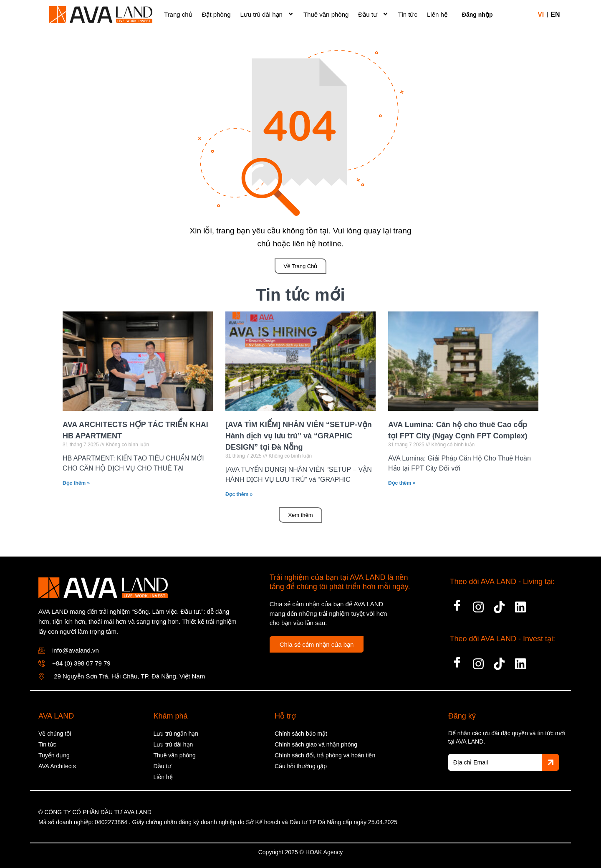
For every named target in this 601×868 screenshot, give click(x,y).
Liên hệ (437, 14)
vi (541, 14)
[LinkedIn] (520, 604)
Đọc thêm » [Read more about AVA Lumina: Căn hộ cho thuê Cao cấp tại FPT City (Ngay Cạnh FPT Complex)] (402, 483)
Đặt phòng (216, 14)
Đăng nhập (477, 15)
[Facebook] (457, 604)
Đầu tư (373, 13)
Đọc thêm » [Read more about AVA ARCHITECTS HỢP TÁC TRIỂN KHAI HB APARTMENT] (76, 483)
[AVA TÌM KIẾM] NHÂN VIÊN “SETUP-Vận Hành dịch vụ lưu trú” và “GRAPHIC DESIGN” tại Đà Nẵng (299, 436)
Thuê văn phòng (326, 14)
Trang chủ (178, 14)
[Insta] (478, 604)
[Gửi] (550, 762)
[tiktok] (499, 604)
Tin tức (408, 14)
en (555, 14)
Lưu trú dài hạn (267, 13)
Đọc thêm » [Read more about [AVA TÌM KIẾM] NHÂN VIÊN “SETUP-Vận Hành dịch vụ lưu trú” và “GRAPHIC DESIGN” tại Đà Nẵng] (239, 494)
